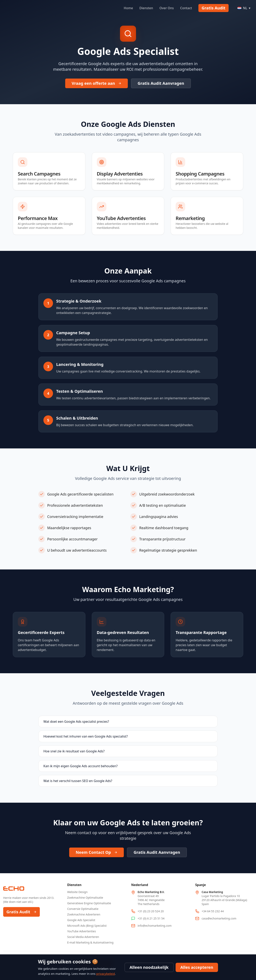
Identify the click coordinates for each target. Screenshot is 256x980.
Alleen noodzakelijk (149, 967)
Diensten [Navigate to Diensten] (146, 8)
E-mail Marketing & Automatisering (90, 942)
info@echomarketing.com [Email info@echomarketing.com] (155, 926)
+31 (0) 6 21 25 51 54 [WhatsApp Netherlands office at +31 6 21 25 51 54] (151, 918)
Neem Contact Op (96, 852)
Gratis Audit (213, 8)
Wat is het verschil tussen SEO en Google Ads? (78, 781)
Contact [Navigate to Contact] (186, 8)
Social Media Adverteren (83, 937)
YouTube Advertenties (81, 931)
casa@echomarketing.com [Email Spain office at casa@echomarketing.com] (219, 918)
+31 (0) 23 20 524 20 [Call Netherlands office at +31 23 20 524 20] (151, 911)
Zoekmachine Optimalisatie (85, 898)
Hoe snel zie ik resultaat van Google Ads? (74, 751)
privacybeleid (105, 974)
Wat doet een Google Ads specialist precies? (76, 722)
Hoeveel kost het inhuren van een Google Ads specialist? (86, 736)
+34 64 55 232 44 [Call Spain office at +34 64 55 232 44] (213, 911)
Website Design (77, 892)
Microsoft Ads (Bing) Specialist (87, 926)
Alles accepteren (197, 967)
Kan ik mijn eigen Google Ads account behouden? (80, 766)
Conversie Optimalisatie (83, 909)
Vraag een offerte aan (96, 83)
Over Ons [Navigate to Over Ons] (166, 8)
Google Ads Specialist (81, 920)
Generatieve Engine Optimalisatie (89, 903)
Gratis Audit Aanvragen (161, 83)
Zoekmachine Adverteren (84, 914)
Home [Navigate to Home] (128, 8)
